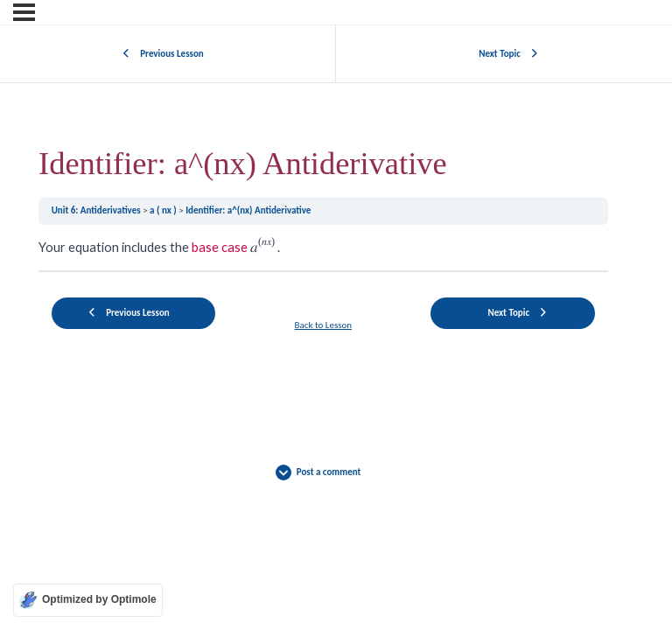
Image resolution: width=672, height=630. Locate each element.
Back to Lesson (324, 325)
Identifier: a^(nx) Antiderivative (248, 210)
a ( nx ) (164, 210)
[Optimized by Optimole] (88, 600)
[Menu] (24, 12)
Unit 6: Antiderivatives (97, 210)
